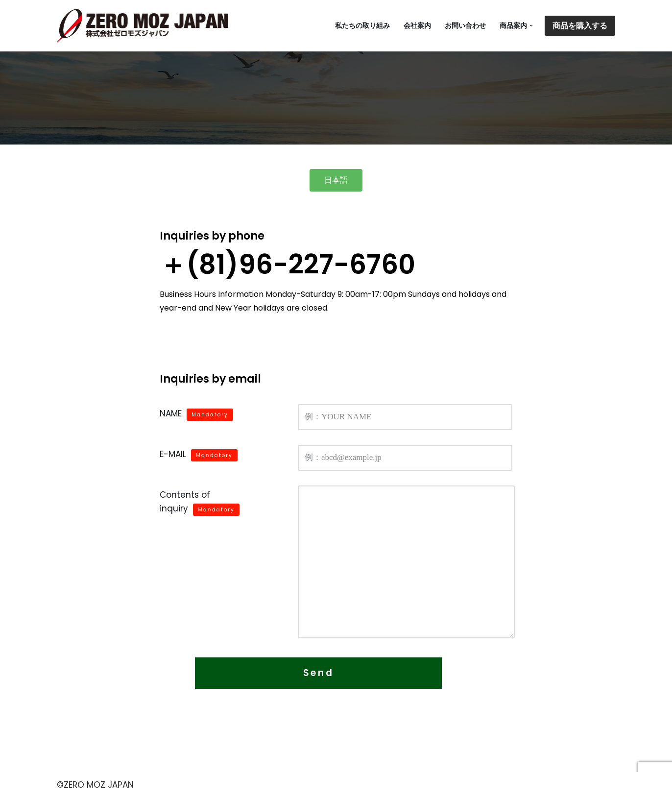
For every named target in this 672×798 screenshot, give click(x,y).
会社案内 (417, 26)
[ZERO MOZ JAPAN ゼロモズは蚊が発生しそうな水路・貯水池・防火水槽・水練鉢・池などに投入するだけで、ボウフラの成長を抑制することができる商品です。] (145, 26)
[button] (531, 26)
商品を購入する (580, 26)
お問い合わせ (465, 26)
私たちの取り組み (362, 26)
